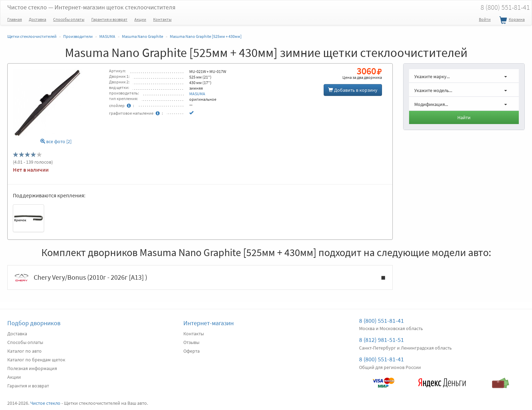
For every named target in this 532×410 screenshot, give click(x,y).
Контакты (162, 19)
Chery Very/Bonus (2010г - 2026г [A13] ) (200, 278)
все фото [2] (56, 142)
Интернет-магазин (209, 323)
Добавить (353, 90)
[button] (464, 76)
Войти (485, 19)
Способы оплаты (69, 19)
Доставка (38, 19)
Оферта (192, 351)
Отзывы (191, 342)
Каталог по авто (24, 351)
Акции (140, 19)
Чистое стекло (91, 7)
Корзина (511, 20)
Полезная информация (32, 368)
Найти (464, 117)
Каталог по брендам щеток (36, 360)
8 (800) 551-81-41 (381, 321)
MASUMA (197, 94)
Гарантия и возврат (109, 19)
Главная (15, 19)
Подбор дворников (34, 323)
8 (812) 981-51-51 (381, 340)
